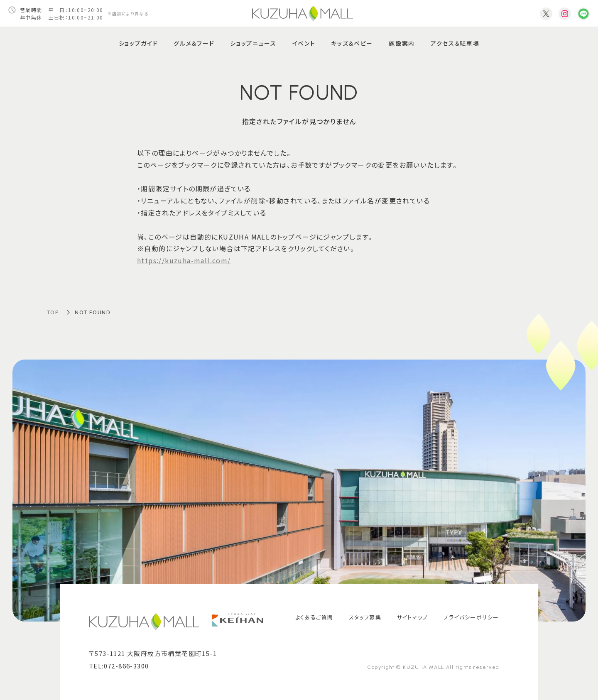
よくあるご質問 (314, 617)
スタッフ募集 (365, 617)
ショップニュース (253, 43)
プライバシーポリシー (471, 617)
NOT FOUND (93, 312)
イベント (304, 43)
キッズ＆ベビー (352, 43)
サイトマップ (412, 617)
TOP (53, 312)
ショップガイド (138, 43)
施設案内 (402, 43)
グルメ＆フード (194, 43)
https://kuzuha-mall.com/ (184, 260)
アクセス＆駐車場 (455, 43)
